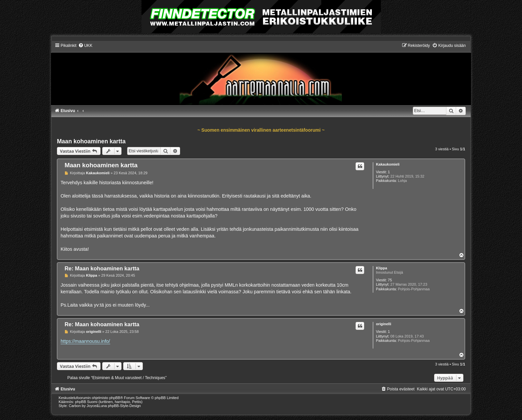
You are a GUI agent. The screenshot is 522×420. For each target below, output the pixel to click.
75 (390, 280)
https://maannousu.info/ (85, 341)
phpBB (115, 398)
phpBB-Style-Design (124, 406)
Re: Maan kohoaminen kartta (102, 268)
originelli (384, 324)
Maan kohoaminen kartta (91, 141)
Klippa (382, 268)
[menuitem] (85, 46)
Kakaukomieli (388, 164)
